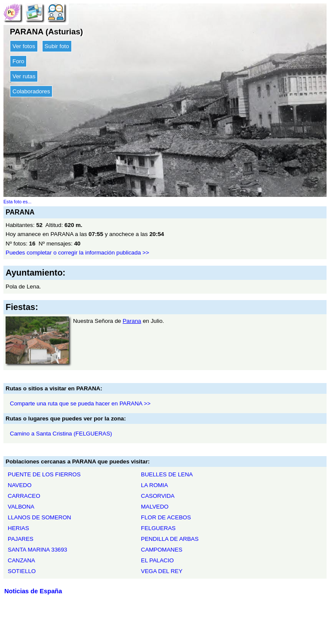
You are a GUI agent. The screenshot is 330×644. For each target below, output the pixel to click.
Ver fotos (24, 46)
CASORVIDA (158, 496)
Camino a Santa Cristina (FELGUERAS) (61, 434)
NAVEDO (20, 485)
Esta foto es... (17, 202)
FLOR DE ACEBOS (166, 517)
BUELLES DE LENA (167, 474)
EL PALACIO (157, 560)
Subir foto (57, 46)
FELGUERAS (158, 528)
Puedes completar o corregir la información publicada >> (77, 253)
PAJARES (21, 539)
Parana (132, 321)
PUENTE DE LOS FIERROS (44, 474)
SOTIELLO (22, 571)
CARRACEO (24, 496)
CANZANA (21, 560)
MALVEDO (155, 507)
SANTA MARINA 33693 (37, 550)
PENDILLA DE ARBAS (170, 539)
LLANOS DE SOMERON (39, 517)
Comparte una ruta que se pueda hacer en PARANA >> (80, 403)
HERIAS (18, 528)
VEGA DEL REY (162, 571)
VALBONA (21, 507)
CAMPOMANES (162, 550)
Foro (18, 61)
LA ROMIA (154, 485)
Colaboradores (31, 91)
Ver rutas (24, 76)
